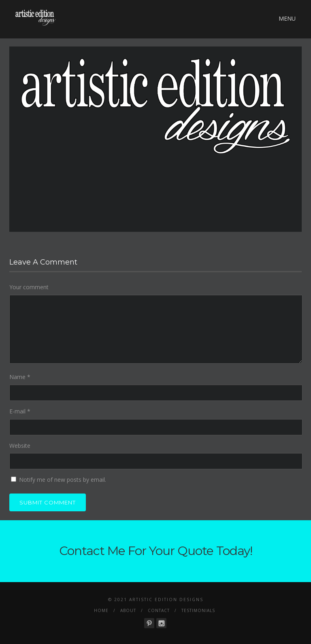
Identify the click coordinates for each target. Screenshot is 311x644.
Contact (159, 610)
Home (101, 610)
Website (20, 446)
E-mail (20, 411)
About (128, 610)
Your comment (29, 287)
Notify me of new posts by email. (63, 480)
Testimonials (198, 610)
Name (20, 377)
